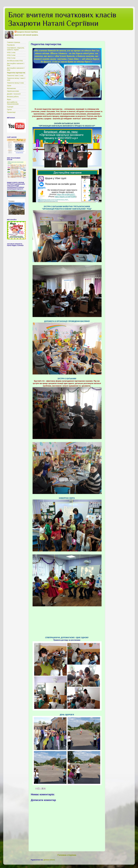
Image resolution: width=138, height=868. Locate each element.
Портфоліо (11, 45)
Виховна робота (13, 97)
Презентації (11, 112)
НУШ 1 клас (11, 52)
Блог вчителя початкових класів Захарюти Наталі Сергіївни (62, 19)
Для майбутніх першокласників (13, 103)
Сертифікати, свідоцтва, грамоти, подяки (16, 49)
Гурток (9, 109)
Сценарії (10, 107)
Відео (9, 99)
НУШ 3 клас (11, 58)
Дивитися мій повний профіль (26, 35)
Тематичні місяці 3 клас (15, 83)
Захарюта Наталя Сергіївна (27, 32)
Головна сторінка (67, 855)
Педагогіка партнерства (16, 73)
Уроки (9, 86)
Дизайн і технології (14, 94)
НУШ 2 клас (11, 55)
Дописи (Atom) (49, 860)
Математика (11, 88)
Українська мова (13, 91)
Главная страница (14, 42)
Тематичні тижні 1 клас (15, 75)
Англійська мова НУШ (15, 61)
